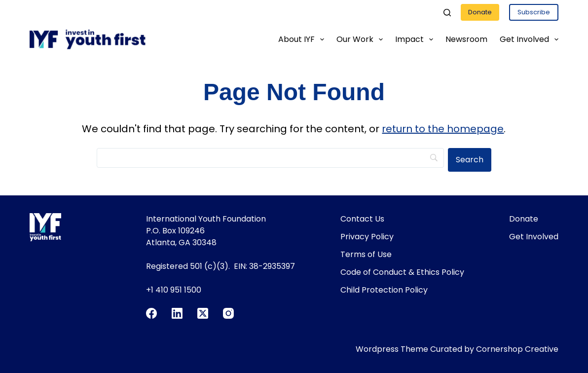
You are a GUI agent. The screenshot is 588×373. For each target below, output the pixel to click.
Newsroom (466, 39)
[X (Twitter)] (203, 313)
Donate (480, 12)
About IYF (303, 39)
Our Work (362, 39)
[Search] (447, 13)
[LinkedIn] (177, 313)
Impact (416, 39)
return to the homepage (443, 129)
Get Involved (529, 39)
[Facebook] (151, 313)
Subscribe (534, 12)
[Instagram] (228, 313)
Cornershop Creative (517, 349)
